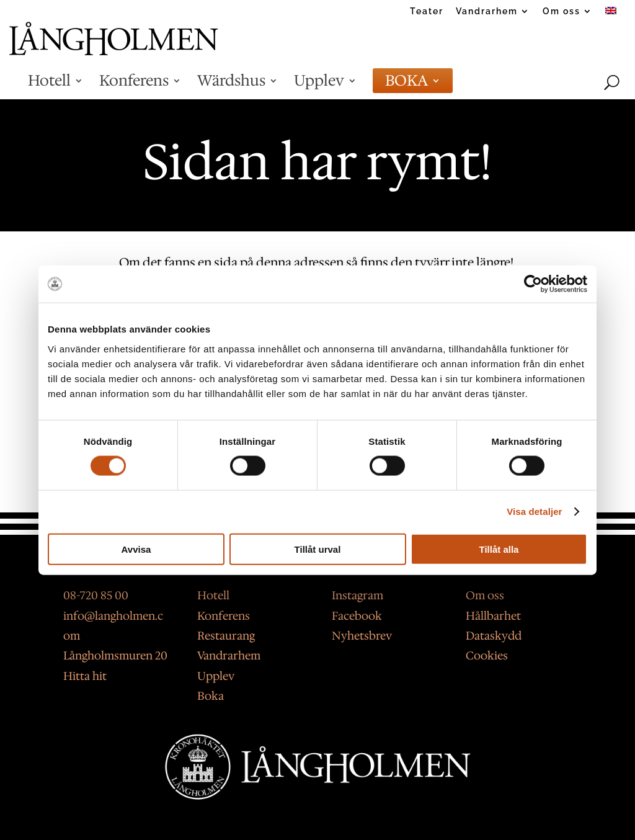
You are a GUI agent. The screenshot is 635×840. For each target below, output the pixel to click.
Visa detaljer (534, 512)
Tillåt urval (318, 549)
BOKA (406, 86)
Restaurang (226, 636)
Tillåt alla (499, 549)
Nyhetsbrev (362, 636)
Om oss (562, 11)
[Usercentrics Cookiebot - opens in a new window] (533, 284)
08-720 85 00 (96, 596)
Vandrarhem (487, 11)
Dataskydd (494, 636)
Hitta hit (85, 676)
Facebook (357, 616)
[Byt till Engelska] (611, 15)
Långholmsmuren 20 (115, 656)
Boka (211, 696)
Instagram (357, 596)
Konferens (134, 86)
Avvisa (136, 549)
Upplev (319, 86)
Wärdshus (231, 86)
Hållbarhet (493, 616)
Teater (427, 11)
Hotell (49, 86)
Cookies (487, 656)
